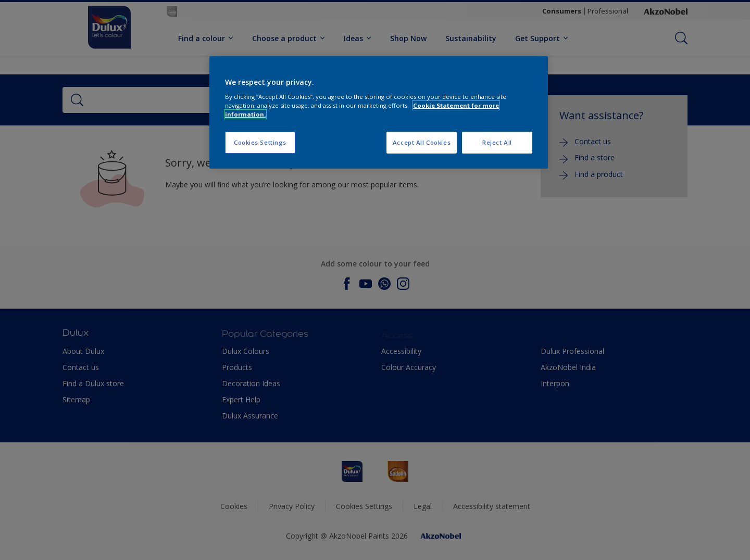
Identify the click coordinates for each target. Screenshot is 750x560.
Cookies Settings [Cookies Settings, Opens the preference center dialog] (260, 142)
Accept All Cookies (422, 142)
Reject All (497, 142)
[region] (379, 113)
